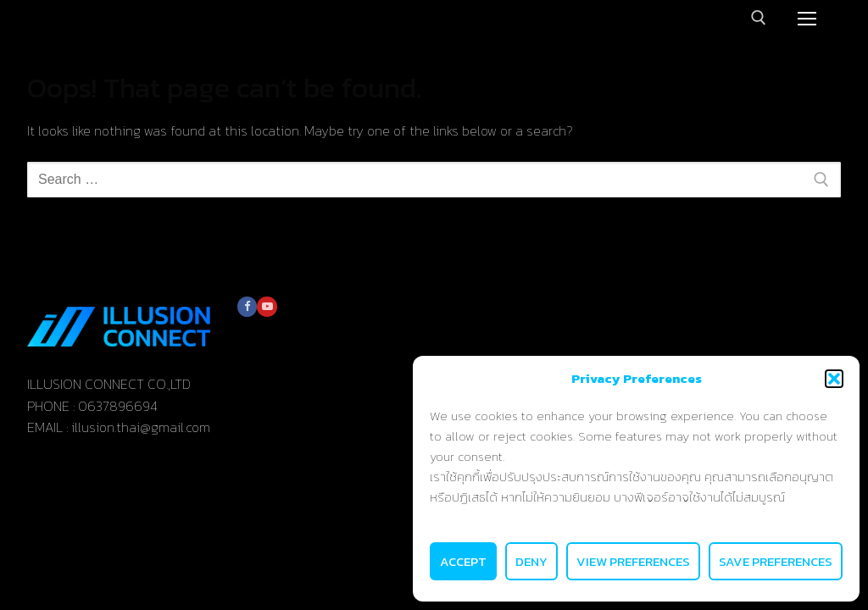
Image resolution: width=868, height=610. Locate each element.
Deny (531, 561)
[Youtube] (267, 306)
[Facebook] (247, 306)
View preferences (633, 561)
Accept (463, 561)
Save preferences (776, 561)
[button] (834, 379)
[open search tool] (759, 18)
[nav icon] (807, 18)
